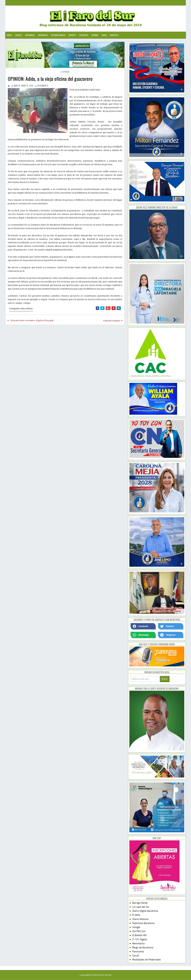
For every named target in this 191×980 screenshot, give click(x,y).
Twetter (167, 626)
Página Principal (45, 320)
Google (136, 927)
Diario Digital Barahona (145, 911)
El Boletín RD (139, 935)
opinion (66, 72)
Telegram (168, 635)
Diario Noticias (140, 919)
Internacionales (58, 35)
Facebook (141, 626)
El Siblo (136, 915)
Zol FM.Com (139, 931)
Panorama (138, 951)
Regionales (43, 35)
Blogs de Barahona (143, 947)
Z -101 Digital (140, 939)
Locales (19, 35)
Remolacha (139, 943)
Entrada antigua (112, 321)
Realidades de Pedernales (147, 960)
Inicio (9, 35)
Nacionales (30, 35)
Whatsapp (141, 635)
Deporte (72, 35)
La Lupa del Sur (141, 907)
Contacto (114, 35)
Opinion (95, 35)
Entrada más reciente (22, 320)
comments (43, 86)
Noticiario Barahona (143, 923)
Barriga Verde (140, 903)
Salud (104, 35)
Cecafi (136, 956)
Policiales (84, 35)
